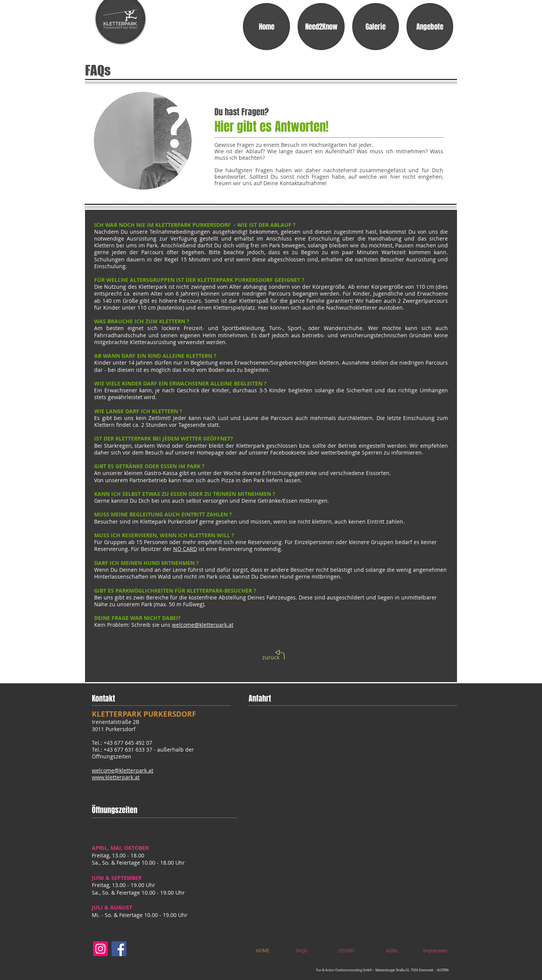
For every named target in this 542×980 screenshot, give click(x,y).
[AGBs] (392, 950)
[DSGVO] (346, 950)
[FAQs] (301, 950)
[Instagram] (100, 949)
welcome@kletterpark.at (203, 625)
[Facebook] (119, 949)
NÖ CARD (185, 549)
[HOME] (262, 950)
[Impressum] (435, 950)
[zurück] (271, 658)
